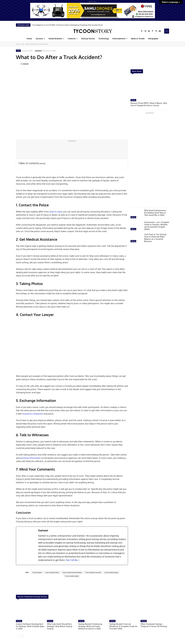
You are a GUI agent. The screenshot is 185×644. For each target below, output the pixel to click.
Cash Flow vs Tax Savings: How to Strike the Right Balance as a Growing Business (156, 238)
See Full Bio (72, 560)
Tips (23, 44)
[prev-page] (18, 636)
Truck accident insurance (93, 572)
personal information (31, 458)
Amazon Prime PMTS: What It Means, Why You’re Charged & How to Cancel (149, 104)
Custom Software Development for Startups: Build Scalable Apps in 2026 (30, 626)
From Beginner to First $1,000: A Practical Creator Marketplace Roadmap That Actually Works (68, 25)
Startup (19, 621)
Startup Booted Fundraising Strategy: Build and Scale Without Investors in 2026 (90, 626)
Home (18, 44)
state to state (56, 212)
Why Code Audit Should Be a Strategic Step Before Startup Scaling (60, 626)
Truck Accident (37, 572)
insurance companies (33, 414)
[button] (167, 31)
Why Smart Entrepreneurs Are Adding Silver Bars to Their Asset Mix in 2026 (155, 213)
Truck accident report (72, 576)
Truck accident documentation (72, 572)
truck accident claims (52, 572)
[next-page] (22, 636)
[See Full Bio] (79, 560)
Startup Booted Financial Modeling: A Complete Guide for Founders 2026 (123, 626)
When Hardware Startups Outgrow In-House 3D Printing (154, 625)
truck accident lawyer (111, 572)
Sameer (26, 64)
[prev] (163, 25)
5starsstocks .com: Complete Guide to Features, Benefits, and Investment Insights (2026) (157, 226)
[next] (167, 25)
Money (133, 100)
